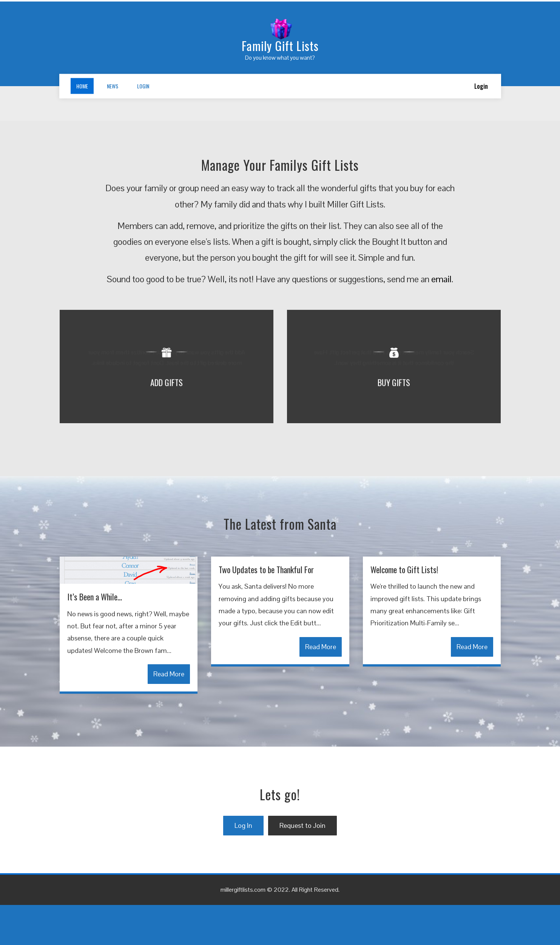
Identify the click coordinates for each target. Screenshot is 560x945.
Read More (169, 714)
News (113, 86)
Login (143, 86)
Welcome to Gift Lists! (404, 609)
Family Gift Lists (280, 46)
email (441, 319)
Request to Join (302, 865)
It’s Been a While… (95, 637)
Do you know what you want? (280, 58)
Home (82, 86)
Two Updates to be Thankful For (266, 609)
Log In (243, 865)
